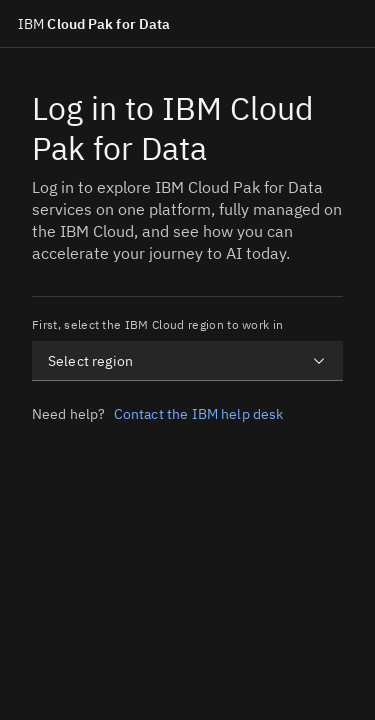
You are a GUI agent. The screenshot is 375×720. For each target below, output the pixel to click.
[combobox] (187, 361)
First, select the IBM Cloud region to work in (157, 324)
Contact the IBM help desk (199, 414)
